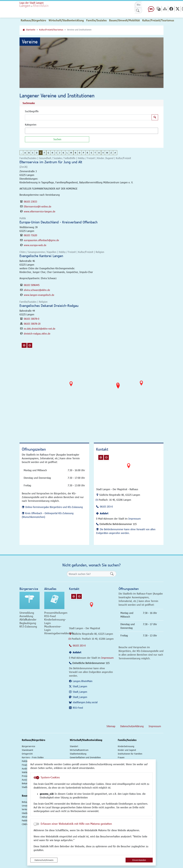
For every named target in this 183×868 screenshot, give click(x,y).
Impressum (135, 519)
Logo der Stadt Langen (32, 3)
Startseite (31, 30)
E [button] (41, 153)
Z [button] (111, 153)
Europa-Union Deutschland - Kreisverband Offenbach (59, 222)
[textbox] (31, 131)
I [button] (56, 153)
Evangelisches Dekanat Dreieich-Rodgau (49, 306)
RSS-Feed (78, 708)
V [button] (103, 153)
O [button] (80, 153)
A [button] (25, 153)
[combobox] (91, 131)
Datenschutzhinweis (44, 860)
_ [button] (21, 153)
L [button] (67, 153)
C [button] (33, 153)
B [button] (29, 153)
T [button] (95, 153)
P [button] (83, 153)
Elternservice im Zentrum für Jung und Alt (51, 162)
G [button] (48, 153)
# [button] (115, 153)
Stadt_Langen (80, 686)
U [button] (99, 153)
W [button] (107, 153)
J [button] (60, 153)
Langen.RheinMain (83, 681)
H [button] (52, 153)
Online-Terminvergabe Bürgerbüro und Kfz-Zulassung (54, 507)
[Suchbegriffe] (88, 117)
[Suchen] (57, 139)
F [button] (44, 153)
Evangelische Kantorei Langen (41, 256)
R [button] (87, 153)
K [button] (63, 153)
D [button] (37, 153)
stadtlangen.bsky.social (85, 702)
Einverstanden (139, 860)
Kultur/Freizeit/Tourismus (51, 30)
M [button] (71, 153)
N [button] (75, 153)
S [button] (91, 153)
